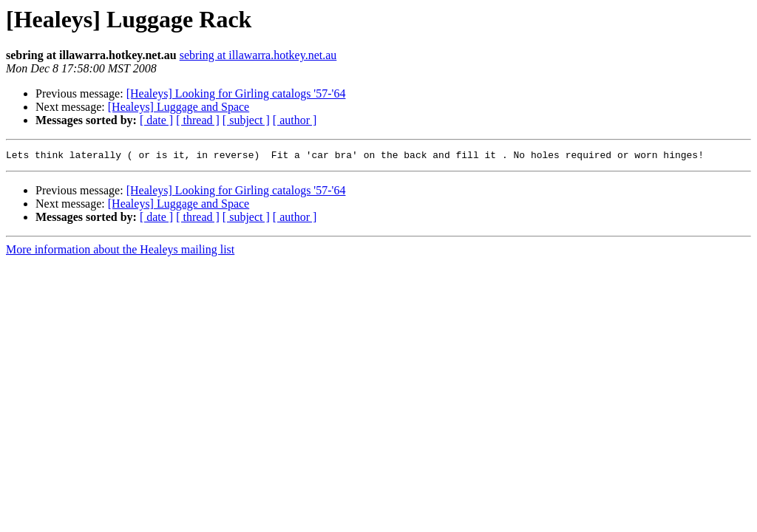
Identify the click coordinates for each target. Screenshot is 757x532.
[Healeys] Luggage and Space (179, 107)
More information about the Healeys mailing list (120, 252)
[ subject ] (246, 120)
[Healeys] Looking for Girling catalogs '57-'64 (236, 93)
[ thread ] (198, 120)
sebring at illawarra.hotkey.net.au (258, 55)
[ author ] (295, 120)
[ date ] (156, 120)
